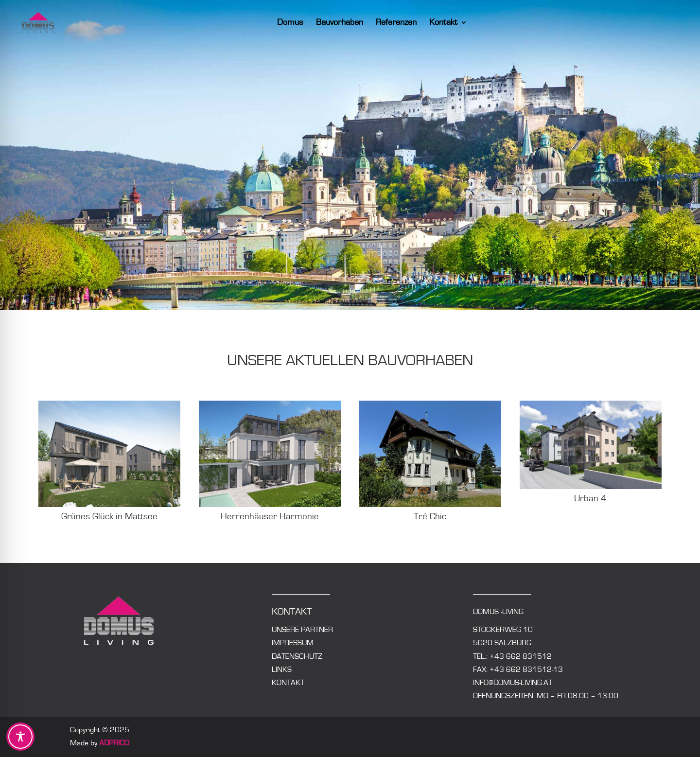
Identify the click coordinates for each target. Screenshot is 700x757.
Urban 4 (590, 499)
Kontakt (451, 23)
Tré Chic (430, 517)
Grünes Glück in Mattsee (109, 517)
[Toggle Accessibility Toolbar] (20, 737)
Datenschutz (297, 656)
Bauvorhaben (347, 23)
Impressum (293, 643)
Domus (298, 23)
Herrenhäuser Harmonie (270, 517)
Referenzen (404, 23)
